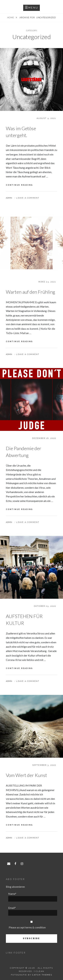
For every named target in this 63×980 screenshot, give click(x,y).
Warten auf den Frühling (30, 292)
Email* (33, 911)
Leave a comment (28, 198)
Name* (33, 897)
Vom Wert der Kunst (26, 775)
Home (11, 18)
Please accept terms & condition (27, 927)
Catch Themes (42, 975)
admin (9, 198)
